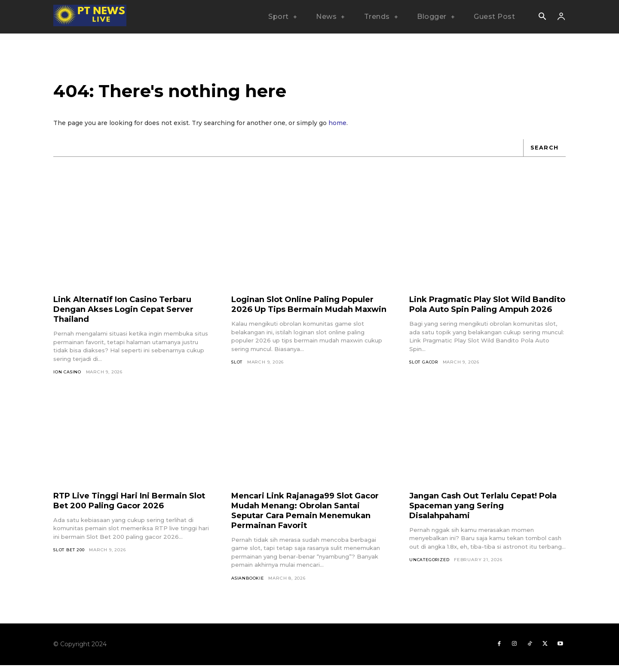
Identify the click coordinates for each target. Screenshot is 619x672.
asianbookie (248, 584)
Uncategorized (431, 566)
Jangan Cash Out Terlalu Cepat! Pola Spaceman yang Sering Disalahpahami (481, 511)
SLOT (237, 377)
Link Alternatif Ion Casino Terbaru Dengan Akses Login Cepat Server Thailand (131, 315)
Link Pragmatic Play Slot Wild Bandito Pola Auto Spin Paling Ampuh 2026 (478, 315)
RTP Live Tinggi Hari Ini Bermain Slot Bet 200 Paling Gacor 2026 (127, 506)
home (337, 128)
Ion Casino (68, 377)
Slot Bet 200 (70, 556)
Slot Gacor (424, 377)
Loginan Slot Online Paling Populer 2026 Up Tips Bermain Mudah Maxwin (301, 315)
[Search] (544, 153)
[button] (542, 17)
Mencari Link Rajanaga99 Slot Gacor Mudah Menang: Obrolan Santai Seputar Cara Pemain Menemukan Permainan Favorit (303, 516)
